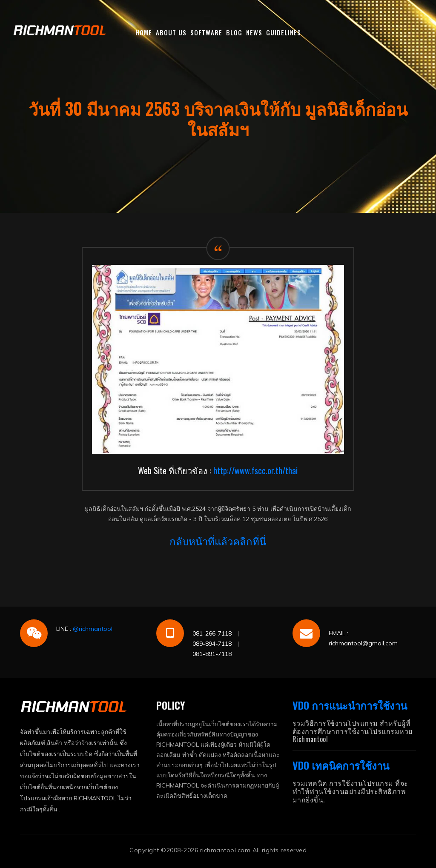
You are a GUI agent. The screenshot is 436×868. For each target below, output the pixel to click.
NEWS (254, 32)
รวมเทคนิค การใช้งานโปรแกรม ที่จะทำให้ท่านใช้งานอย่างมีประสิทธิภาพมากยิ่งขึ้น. (350, 791)
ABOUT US (171, 32)
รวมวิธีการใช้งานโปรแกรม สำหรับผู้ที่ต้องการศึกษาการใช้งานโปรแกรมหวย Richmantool (353, 731)
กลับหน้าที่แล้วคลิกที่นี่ (218, 541)
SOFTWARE (206, 32)
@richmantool (93, 629)
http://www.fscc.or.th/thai (255, 470)
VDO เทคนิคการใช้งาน (341, 765)
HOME (144, 32)
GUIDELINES (284, 32)
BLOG (234, 32)
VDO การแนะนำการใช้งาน (350, 705)
